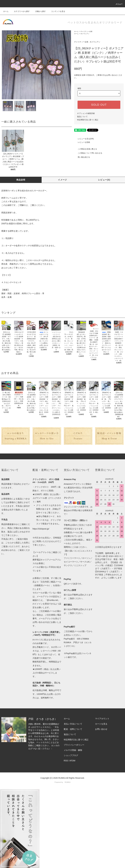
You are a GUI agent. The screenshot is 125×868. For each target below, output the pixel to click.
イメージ (62, 180)
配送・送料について (73, 729)
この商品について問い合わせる (88, 153)
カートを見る (101, 724)
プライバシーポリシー (74, 745)
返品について (82, 117)
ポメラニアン (85, 34)
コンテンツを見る (56, 11)
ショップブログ (71, 755)
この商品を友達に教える (86, 149)
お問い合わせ (101, 729)
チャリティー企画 (86, 31)
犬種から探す (39, 11)
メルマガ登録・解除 (73, 750)
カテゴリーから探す (20, 11)
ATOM (72, 761)
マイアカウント (102, 719)
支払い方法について (73, 724)
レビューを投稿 (82, 142)
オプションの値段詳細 (86, 113)
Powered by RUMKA (63, 782)
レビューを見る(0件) (84, 139)
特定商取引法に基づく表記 (88, 120)
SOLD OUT (99, 105)
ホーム (6, 11)
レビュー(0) (104, 180)
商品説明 (21, 180)
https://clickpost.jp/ (41, 529)
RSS (66, 761)
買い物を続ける (82, 157)
